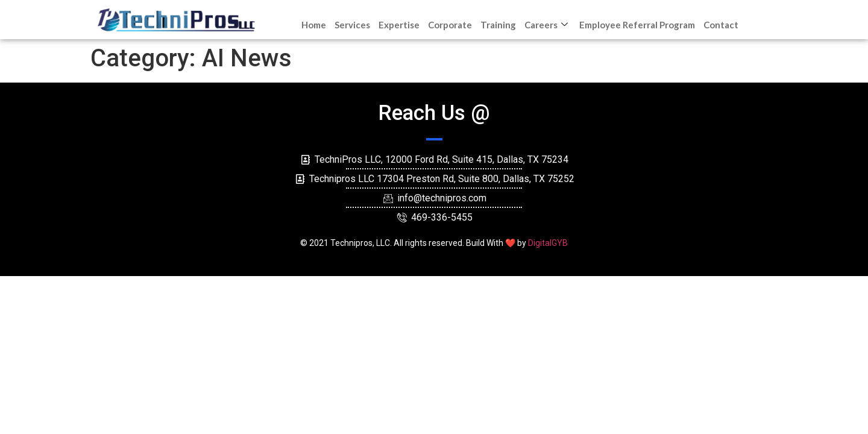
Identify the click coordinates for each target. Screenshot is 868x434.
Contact (721, 25)
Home (314, 25)
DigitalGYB (548, 243)
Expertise (399, 25)
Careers (548, 25)
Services (352, 25)
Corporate (450, 25)
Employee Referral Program (637, 25)
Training (498, 25)
